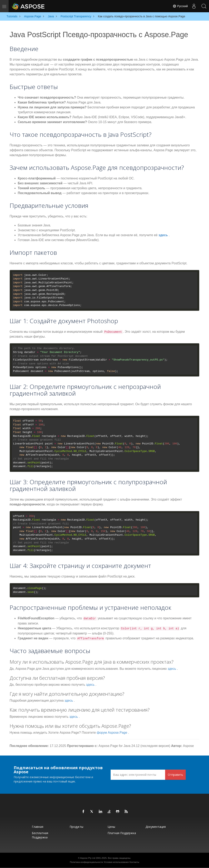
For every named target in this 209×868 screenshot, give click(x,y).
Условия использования (116, 862)
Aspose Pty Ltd (88, 858)
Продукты (76, 827)
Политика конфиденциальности (86, 862)
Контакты (134, 862)
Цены (111, 827)
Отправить (175, 775)
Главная (38, 827)
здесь (163, 235)
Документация (156, 827)
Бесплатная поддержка (40, 835)
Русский (180, 6)
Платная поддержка (122, 833)
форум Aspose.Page (112, 733)
